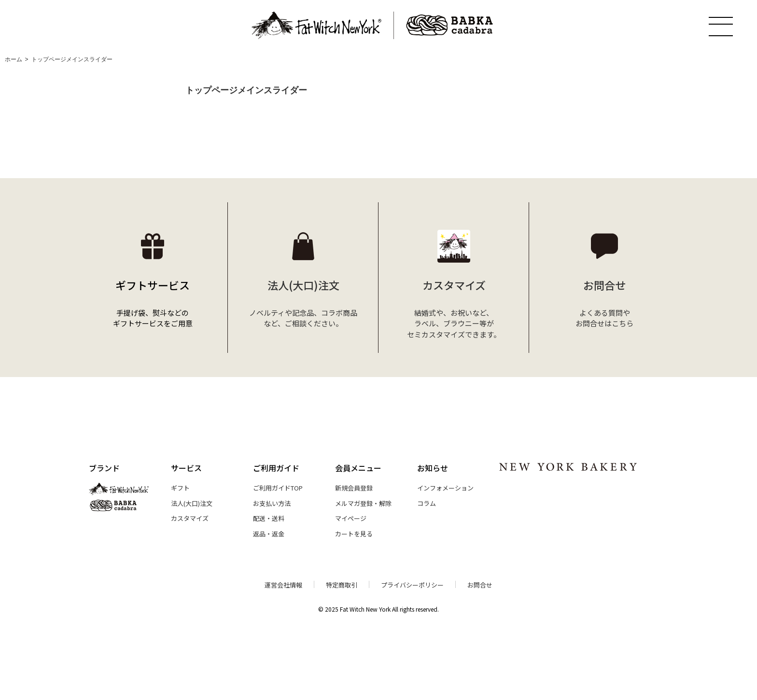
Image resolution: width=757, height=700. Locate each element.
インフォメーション (445, 488)
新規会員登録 (354, 488)
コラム (427, 503)
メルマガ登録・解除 (363, 503)
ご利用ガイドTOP (278, 488)
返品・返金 (269, 534)
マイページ (351, 518)
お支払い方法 (272, 503)
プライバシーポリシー (412, 585)
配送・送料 (269, 518)
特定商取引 (342, 585)
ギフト (180, 488)
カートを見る (354, 534)
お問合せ (480, 585)
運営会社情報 (283, 585)
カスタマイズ (190, 518)
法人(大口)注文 (192, 503)
